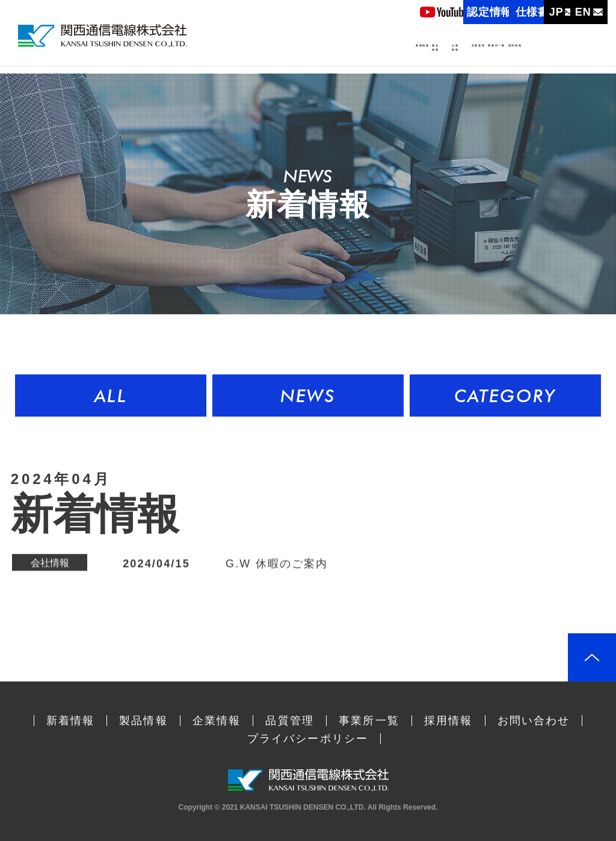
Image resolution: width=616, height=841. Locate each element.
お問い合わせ (534, 721)
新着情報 (252, 53)
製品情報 (305, 63)
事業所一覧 (503, 53)
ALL (110, 396)
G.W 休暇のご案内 (277, 564)
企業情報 (368, 63)
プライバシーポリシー (308, 739)
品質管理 (437, 53)
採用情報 (568, 53)
